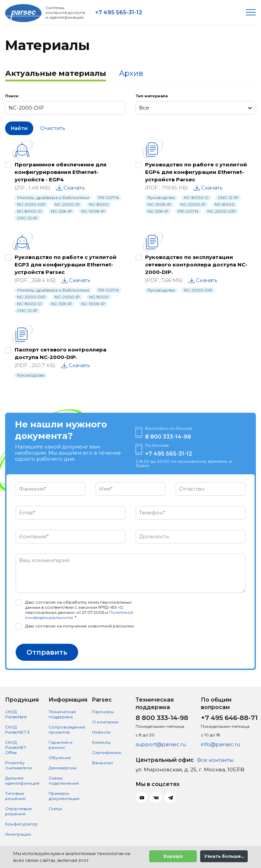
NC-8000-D (29, 211)
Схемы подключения (64, 781)
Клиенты (101, 742)
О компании (105, 722)
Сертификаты (107, 752)
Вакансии (102, 763)
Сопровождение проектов (67, 730)
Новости (101, 732)
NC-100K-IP (93, 211)
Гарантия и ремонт (60, 745)
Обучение (60, 758)
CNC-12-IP (27, 218)
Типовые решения (15, 796)
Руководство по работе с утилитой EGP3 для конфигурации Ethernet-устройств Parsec (66, 265)
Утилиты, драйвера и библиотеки (53, 198)
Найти (19, 128)
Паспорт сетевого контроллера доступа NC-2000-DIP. (60, 353)
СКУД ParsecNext (16, 714)
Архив (131, 73)
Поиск (12, 96)
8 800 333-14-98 (168, 437)
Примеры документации (64, 796)
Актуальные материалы (56, 73)
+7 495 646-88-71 (229, 718)
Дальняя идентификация (22, 781)
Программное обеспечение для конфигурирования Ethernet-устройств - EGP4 (60, 172)
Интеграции (18, 834)
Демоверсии (63, 768)
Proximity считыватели (19, 765)
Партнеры (103, 712)
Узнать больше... (224, 856)
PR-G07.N (108, 198)
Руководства (161, 198)
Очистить (53, 128)
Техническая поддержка (62, 714)
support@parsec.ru (161, 744)
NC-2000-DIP (31, 204)
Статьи (55, 809)
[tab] (56, 74)
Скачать (74, 188)
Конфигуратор (21, 824)
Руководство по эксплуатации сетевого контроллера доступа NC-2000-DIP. (196, 265)
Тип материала (152, 96)
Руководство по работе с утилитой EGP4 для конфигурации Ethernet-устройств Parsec (196, 172)
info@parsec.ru (220, 744)
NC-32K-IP (62, 211)
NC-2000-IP (67, 204)
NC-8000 (99, 204)
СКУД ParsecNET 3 (17, 730)
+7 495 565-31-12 (119, 12)
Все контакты (215, 760)
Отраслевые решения (19, 811)
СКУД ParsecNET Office (16, 747)
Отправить (47, 652)
